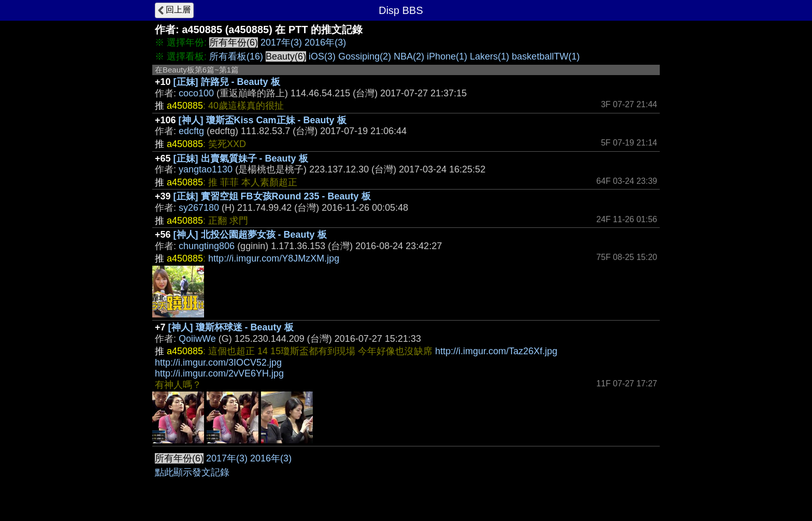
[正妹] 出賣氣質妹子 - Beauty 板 (241, 158)
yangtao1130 (206, 169)
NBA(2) (409, 56)
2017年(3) (281, 42)
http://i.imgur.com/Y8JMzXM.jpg (274, 258)
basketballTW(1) (546, 56)
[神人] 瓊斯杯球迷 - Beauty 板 (231, 327)
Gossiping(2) (365, 56)
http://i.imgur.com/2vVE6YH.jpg (219, 373)
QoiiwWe (197, 339)
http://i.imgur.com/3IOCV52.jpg (218, 363)
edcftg (191, 131)
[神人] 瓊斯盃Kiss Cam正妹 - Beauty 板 (263, 120)
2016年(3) (325, 42)
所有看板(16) (236, 56)
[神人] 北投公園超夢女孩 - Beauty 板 (250, 235)
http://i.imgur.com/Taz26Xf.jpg (496, 351)
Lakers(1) (489, 56)
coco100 (196, 93)
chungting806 (207, 246)
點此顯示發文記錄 (192, 472)
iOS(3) (322, 56)
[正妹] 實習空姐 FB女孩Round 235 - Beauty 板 (272, 196)
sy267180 (199, 208)
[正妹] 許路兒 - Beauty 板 (227, 82)
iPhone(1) (447, 56)
